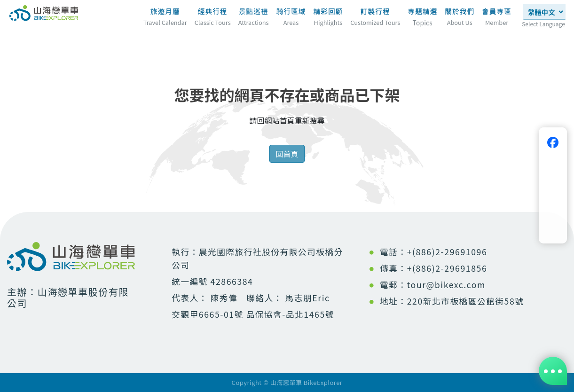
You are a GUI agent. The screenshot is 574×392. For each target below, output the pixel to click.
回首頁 (287, 154)
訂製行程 (375, 11)
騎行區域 (291, 11)
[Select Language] (544, 12)
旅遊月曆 (165, 11)
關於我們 (460, 11)
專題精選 (422, 14)
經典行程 (213, 11)
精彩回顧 (328, 11)
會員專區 (497, 11)
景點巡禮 (254, 11)
